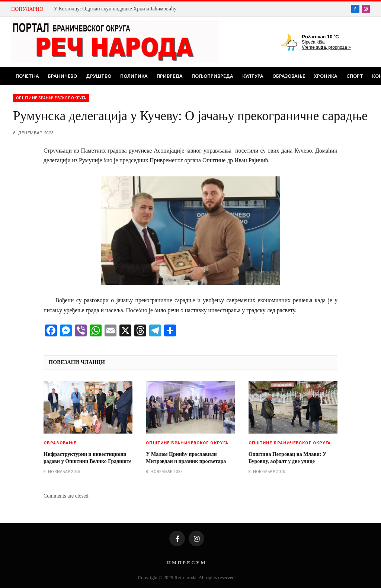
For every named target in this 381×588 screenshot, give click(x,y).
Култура (253, 76)
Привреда (170, 76)
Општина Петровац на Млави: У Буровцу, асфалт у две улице (288, 458)
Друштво (99, 76)
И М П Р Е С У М (186, 563)
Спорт (355, 76)
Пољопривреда (212, 76)
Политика (134, 76)
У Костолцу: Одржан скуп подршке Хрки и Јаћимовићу (115, 9)
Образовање (289, 76)
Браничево (63, 76)
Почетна (27, 76)
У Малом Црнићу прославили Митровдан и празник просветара (186, 458)
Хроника (326, 76)
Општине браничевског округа (51, 98)
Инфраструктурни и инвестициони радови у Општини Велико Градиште (87, 458)
